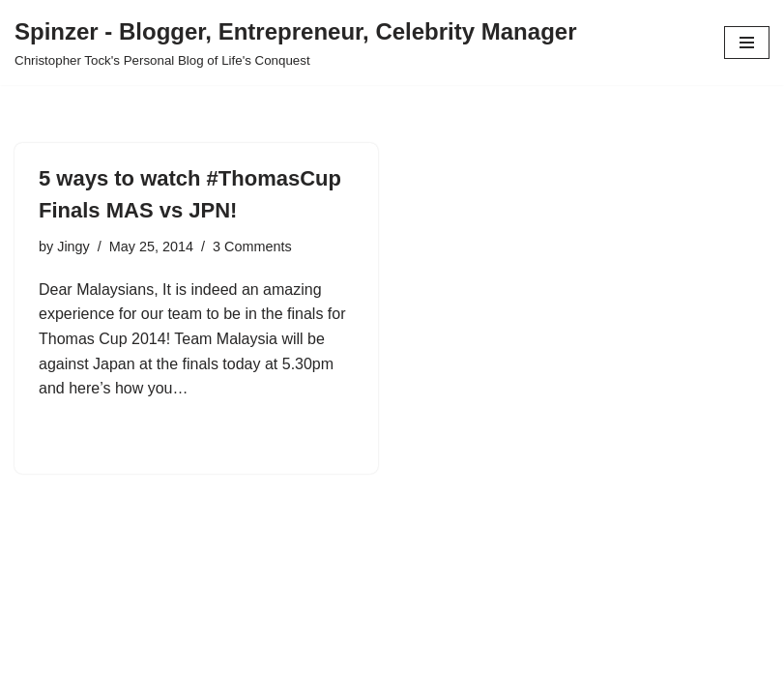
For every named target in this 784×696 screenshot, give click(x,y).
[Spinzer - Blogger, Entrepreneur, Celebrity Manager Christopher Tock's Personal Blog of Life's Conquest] (295, 43)
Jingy (73, 246)
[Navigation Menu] (747, 43)
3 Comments (252, 246)
